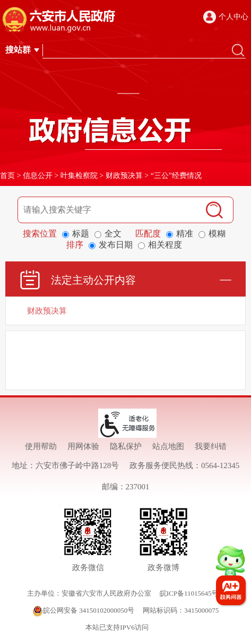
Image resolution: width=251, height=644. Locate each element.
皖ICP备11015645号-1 (192, 593)
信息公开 (38, 176)
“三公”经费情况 (176, 176)
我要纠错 (211, 446)
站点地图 (168, 446)
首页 (7, 176)
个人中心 (233, 17)
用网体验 (83, 446)
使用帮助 (41, 446)
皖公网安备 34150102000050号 (83, 610)
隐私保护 (126, 446)
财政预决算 (124, 176)
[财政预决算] (125, 311)
